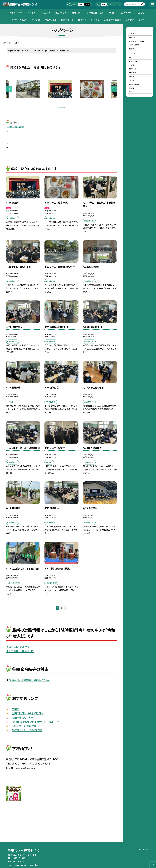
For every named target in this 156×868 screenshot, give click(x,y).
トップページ (18, 12)
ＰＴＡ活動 (36, 20)
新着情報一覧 (67, 20)
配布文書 (130, 20)
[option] (62, 90)
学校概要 (31, 12)
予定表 (142, 20)
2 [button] (62, 609)
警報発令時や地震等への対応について (29, 681)
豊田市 (15, 710)
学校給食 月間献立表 (24, 727)
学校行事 (112, 12)
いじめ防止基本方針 (94, 12)
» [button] (66, 609)
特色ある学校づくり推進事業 (68, 12)
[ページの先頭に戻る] (153, 865)
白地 (81, 4)
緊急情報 (82, 20)
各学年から (126, 12)
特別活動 (140, 12)
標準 (104, 4)
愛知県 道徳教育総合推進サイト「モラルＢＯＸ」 (36, 723)
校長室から (45, 12)
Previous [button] (9, 90)
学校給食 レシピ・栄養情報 (27, 731)
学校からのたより (19, 20)
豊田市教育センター (22, 718)
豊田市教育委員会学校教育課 (28, 714)
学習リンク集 (51, 20)
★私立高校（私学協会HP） (20, 652)
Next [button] (114, 90)
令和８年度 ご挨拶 (16, 128)
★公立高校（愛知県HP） (19, 648)
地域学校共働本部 (112, 20)
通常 (74, 4)
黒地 (88, 4)
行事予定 (95, 20)
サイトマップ (143, 849)
